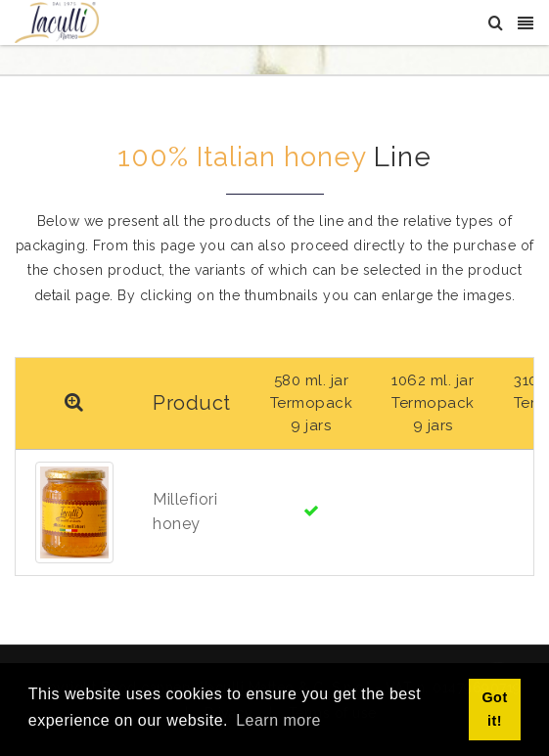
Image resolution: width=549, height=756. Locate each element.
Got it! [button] (494, 709)
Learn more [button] (278, 720)
